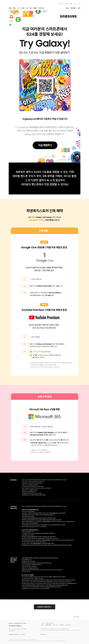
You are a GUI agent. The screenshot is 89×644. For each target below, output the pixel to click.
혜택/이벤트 (73, 8)
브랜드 (79, 8)
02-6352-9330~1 (15, 626)
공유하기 (77, 617)
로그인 (79, 4)
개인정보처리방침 (48, 625)
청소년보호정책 (68, 625)
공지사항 (42, 623)
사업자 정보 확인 (55, 625)
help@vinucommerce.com (15, 634)
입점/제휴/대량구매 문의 (49, 623)
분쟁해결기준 (62, 625)
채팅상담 (23, 634)
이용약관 (42, 625)
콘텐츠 (67, 8)
